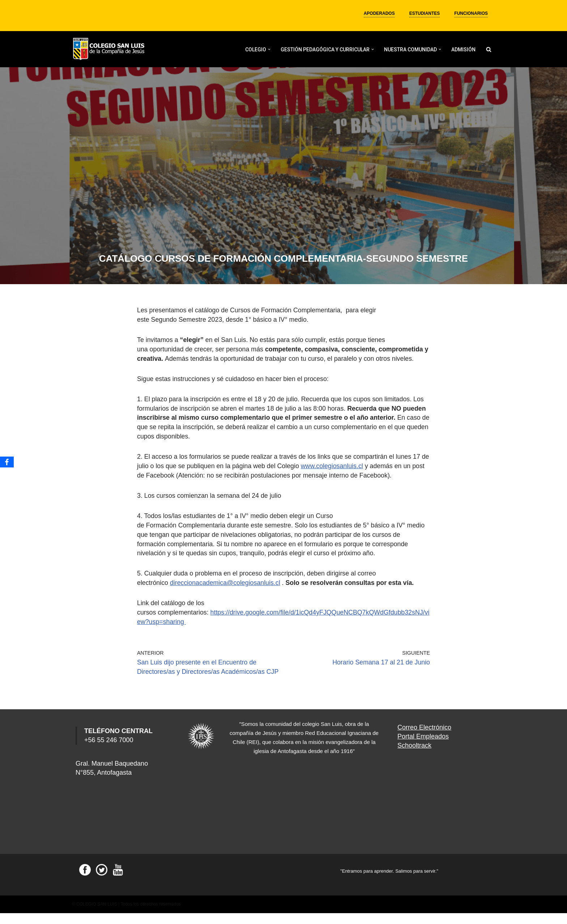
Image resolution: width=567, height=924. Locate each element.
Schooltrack (414, 756)
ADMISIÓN (463, 50)
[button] (269, 49)
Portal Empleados (423, 747)
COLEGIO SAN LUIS (97, 915)
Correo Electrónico (424, 738)
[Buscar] (489, 49)
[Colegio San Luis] (110, 49)
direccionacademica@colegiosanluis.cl (226, 586)
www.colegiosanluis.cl (343, 472)
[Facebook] (7, 462)
